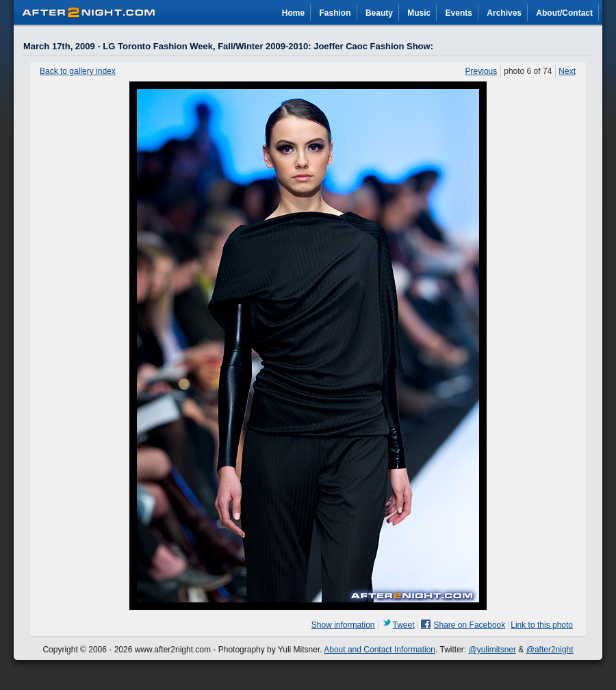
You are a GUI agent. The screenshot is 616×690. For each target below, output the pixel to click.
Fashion (335, 13)
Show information (343, 625)
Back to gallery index (78, 71)
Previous (482, 71)
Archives (504, 13)
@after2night (550, 650)
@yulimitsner (493, 650)
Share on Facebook (470, 625)
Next (567, 71)
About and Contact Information (380, 650)
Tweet (404, 625)
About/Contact (564, 13)
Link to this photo (542, 625)
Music (419, 13)
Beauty (379, 13)
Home (293, 13)
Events (459, 13)
